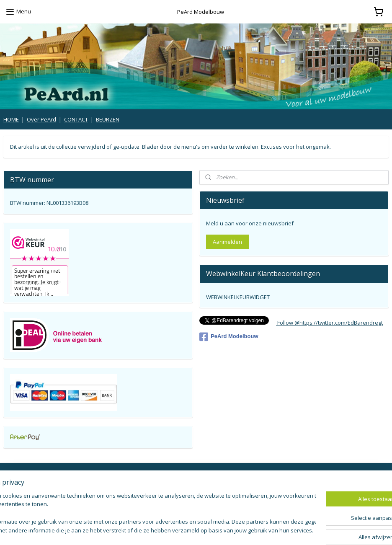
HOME (11, 119)
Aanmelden (227, 242)
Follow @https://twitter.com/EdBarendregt (329, 323)
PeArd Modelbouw (229, 337)
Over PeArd (41, 119)
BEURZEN (108, 119)
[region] (141, 514)
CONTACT (76, 119)
